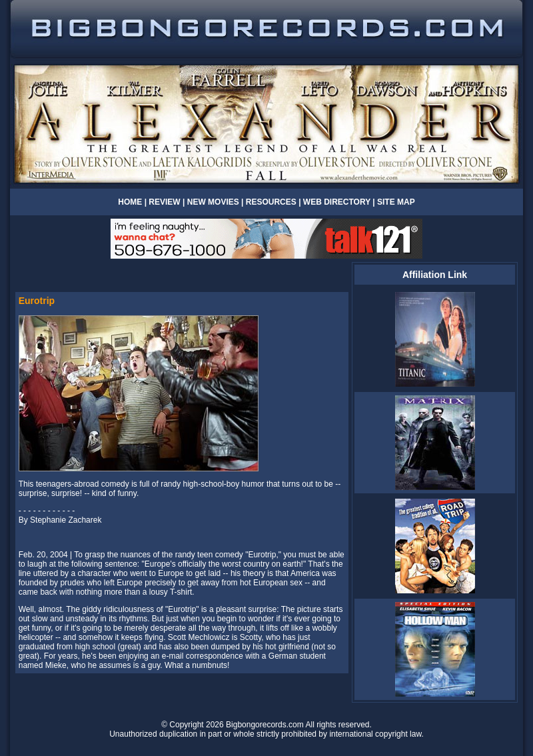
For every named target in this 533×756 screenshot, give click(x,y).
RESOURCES (271, 202)
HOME (130, 202)
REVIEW (164, 202)
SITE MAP (396, 202)
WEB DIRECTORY (337, 202)
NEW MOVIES (214, 202)
